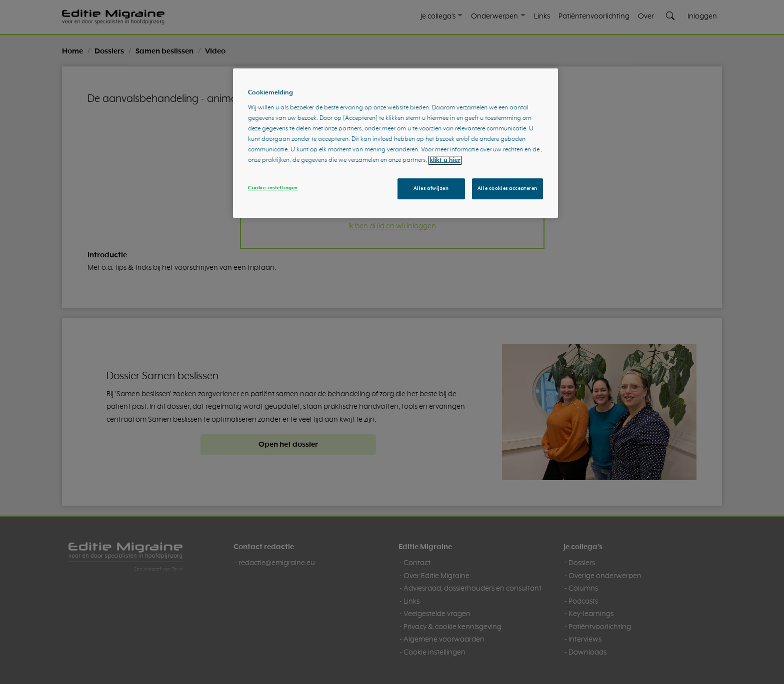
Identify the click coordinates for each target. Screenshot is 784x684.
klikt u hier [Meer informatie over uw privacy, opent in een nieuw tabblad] (445, 160)
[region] (395, 143)
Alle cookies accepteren (507, 188)
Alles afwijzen (431, 188)
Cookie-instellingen (273, 188)
